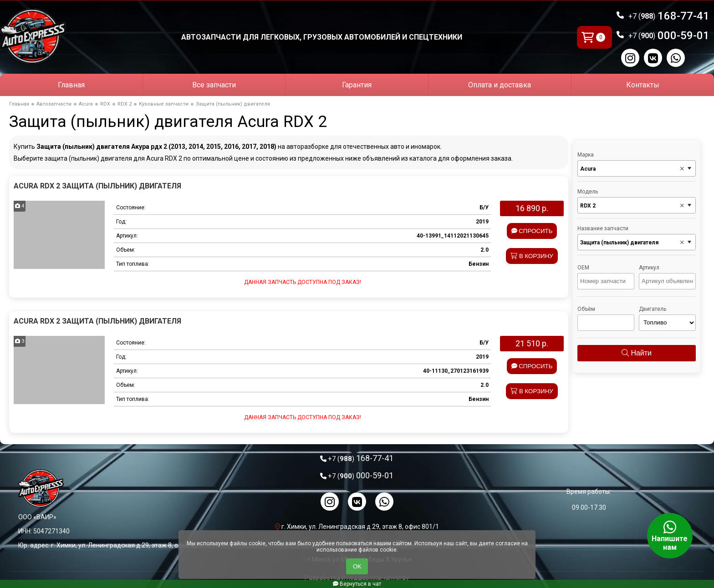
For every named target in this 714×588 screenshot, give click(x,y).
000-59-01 (669, 35)
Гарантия (357, 85)
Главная (71, 85)
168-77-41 (669, 16)
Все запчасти (214, 85)
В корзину (532, 256)
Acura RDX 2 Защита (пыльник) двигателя (97, 186)
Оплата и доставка (500, 85)
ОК (357, 566)
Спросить (532, 231)
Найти (637, 353)
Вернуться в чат (357, 584)
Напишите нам (670, 536)
